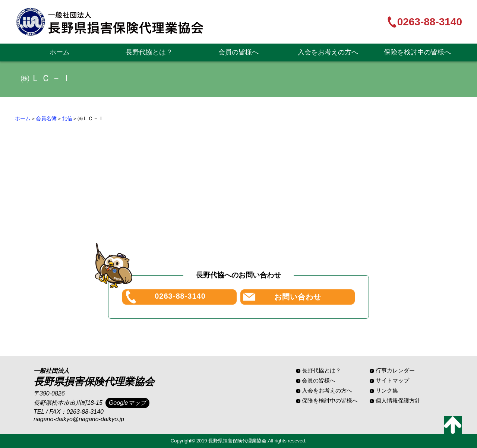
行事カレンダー (395, 370)
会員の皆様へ (238, 52)
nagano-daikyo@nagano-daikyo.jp (79, 419)
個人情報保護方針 (398, 401)
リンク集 (387, 390)
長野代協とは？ (149, 52)
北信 (67, 118)
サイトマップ (392, 380)
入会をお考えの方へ (328, 52)
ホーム (60, 52)
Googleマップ (127, 403)
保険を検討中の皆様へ (417, 52)
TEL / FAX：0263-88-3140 (69, 412)
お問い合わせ (298, 297)
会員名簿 (46, 118)
